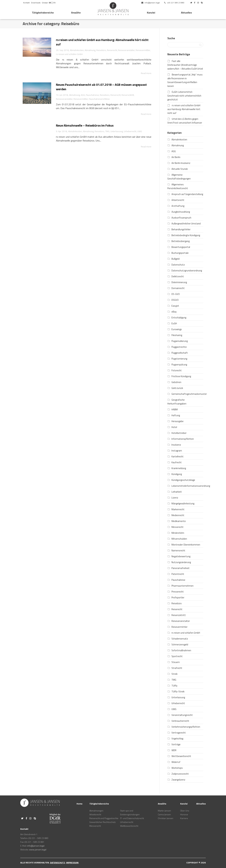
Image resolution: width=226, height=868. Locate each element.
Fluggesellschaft (180, 353)
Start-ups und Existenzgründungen (130, 812)
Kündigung (177, 474)
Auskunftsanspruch (181, 218)
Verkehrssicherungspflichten (186, 727)
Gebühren (176, 382)
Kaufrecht (177, 462)
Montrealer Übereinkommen (186, 545)
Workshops (177, 768)
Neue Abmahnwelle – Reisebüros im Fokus (85, 125)
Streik (174, 674)
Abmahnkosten (77, 50)
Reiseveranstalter (126, 50)
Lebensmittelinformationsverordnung (191, 486)
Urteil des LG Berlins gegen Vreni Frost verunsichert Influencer (185, 121)
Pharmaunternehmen (182, 586)
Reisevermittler (143, 50)
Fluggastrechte (179, 347)
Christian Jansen (166, 818)
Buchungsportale (180, 253)
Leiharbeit (177, 492)
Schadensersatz (180, 639)
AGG (83, 95)
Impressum (72, 863)
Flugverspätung (179, 365)
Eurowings (177, 329)
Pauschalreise (92, 95)
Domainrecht (178, 288)
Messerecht (178, 527)
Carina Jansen (164, 814)
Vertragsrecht (179, 733)
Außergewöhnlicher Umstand (186, 224)
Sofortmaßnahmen (181, 650)
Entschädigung (179, 318)
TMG (108, 131)
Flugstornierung (179, 359)
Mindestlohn (178, 533)
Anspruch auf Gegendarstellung (187, 194)
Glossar (45, 3)
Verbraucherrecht (180, 721)
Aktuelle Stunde (180, 169)
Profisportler (178, 597)
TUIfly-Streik (178, 691)
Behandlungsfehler (181, 229)
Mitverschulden (179, 539)
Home (79, 804)
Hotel (174, 427)
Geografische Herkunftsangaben (177, 402)
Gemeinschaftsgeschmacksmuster (189, 394)
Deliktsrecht (178, 276)
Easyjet (175, 306)
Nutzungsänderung (181, 562)
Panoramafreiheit (181, 568)
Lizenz (175, 498)
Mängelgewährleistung (183, 503)
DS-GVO (176, 294)
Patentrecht (178, 574)
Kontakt (26, 3)
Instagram (177, 451)
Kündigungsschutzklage (183, 480)
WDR (174, 750)
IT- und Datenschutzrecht (132, 818)
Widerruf (176, 762)
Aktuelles (186, 13)
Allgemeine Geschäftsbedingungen (179, 177)
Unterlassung (117, 131)
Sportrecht (177, 656)
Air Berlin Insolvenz (181, 163)
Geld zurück (177, 388)
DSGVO (175, 300)
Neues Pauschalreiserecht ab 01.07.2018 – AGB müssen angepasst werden (101, 87)
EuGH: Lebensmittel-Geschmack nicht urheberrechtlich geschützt (184, 96)
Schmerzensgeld (180, 644)
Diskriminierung (179, 282)
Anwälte (76, 13)
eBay (174, 312)
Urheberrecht (131, 131)
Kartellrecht (178, 456)
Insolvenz (176, 445)
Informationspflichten (183, 439)
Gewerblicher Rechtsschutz (103, 822)
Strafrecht (177, 668)
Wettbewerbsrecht (181, 756)
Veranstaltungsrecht (182, 715)
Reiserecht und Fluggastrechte (104, 818)
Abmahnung (90, 50)
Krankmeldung (179, 468)
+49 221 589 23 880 (174, 3)
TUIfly (174, 686)
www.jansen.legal (38, 849)
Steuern (176, 662)
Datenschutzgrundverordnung (187, 271)
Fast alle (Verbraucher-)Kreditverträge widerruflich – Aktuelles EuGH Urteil (185, 65)
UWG (140, 131)
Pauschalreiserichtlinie (99, 99)
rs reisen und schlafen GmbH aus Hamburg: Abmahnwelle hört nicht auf (102, 42)
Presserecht (178, 592)
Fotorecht (177, 370)
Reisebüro (101, 50)
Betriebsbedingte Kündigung (186, 235)
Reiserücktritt (128, 95)
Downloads (36, 3)
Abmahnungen (96, 811)
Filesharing (177, 335)
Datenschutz (178, 265)
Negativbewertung (181, 556)
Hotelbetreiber (179, 433)
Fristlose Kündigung (181, 376)
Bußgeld (176, 259)
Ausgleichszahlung (181, 212)
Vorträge (176, 744)
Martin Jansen (164, 811)
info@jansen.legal (151, 3)
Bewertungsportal (181, 247)
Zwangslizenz (178, 780)
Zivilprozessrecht (180, 774)
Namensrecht (178, 550)
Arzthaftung (178, 206)
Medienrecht (178, 515)
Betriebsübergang (181, 241)
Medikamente (179, 521)
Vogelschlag (177, 738)
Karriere (184, 818)
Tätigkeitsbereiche (43, 13)
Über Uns (185, 811)
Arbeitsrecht (178, 200)
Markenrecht (178, 509)
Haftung (176, 415)
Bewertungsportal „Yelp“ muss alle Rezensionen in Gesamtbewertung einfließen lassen (185, 80)
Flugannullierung (180, 341)
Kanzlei (151, 13)
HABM (175, 409)
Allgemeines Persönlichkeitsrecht (178, 186)
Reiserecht (112, 50)
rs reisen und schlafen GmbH (69, 54)
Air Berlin (176, 157)
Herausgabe (178, 421)
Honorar (184, 814)
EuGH (174, 323)
